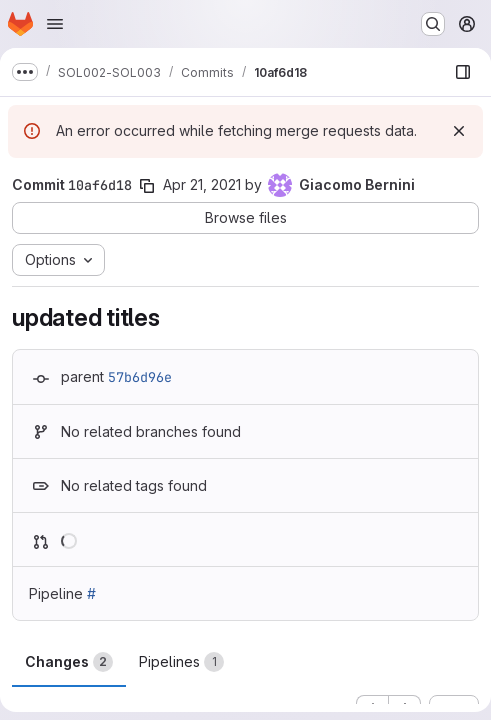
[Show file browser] (463, 72)
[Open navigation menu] (55, 24)
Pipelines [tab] (181, 662)
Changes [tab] (69, 662)
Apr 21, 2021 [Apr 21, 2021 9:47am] (202, 184)
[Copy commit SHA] (147, 186)
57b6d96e (140, 377)
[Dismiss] (459, 131)
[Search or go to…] (433, 24)
